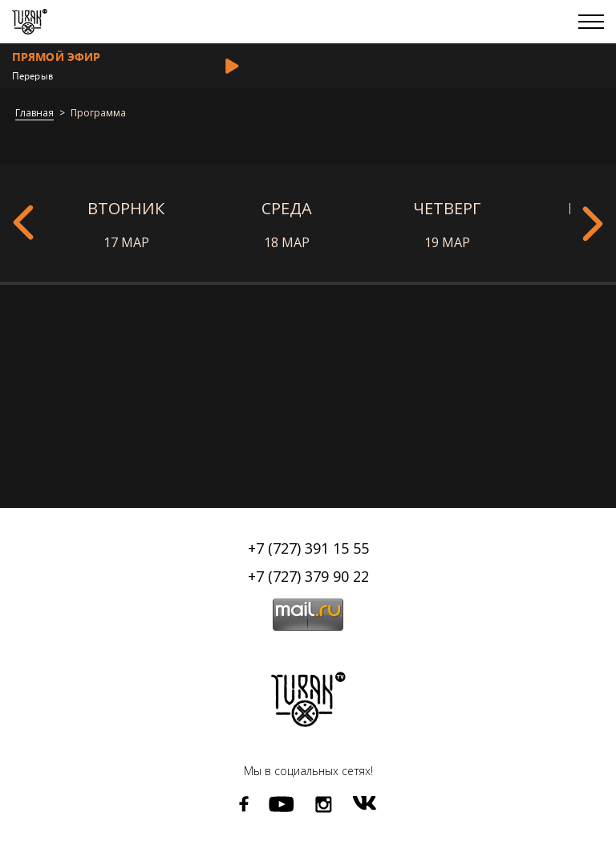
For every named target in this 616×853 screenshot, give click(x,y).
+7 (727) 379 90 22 (308, 576)
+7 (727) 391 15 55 (308, 548)
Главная (34, 114)
